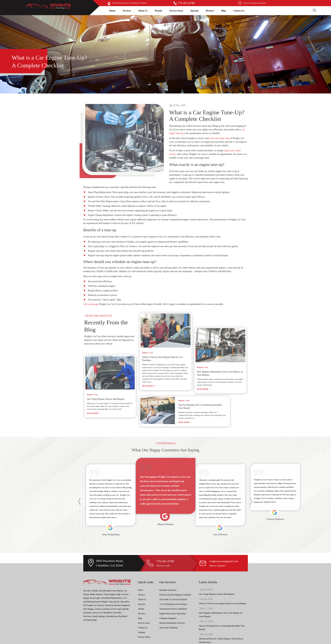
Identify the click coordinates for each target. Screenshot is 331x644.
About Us (143, 11)
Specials (194, 11)
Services (127, 11)
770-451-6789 (186, 3)
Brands (159, 11)
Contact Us (239, 11)
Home (112, 11)
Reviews (210, 11)
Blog (224, 11)
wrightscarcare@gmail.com (224, 641)
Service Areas (176, 11)
